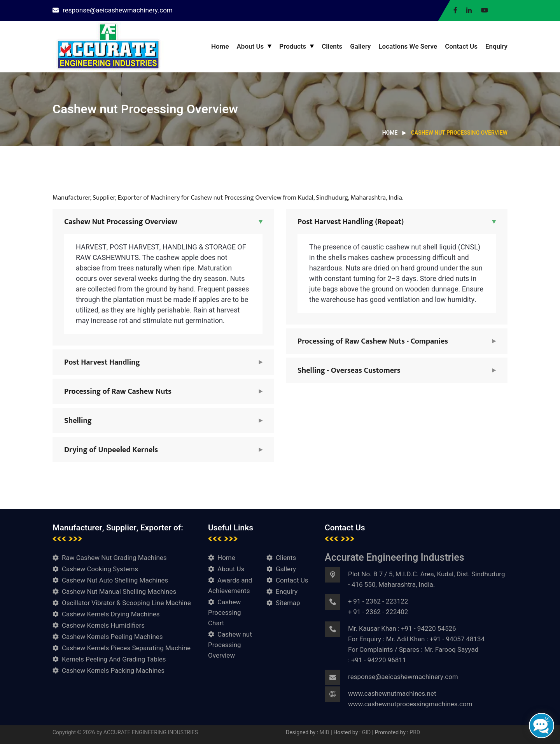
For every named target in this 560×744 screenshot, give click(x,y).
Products (293, 46)
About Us (250, 46)
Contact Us (461, 46)
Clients (332, 46)
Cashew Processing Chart (225, 613)
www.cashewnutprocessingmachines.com (410, 704)
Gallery (360, 46)
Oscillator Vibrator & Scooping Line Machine (126, 603)
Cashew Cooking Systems (100, 569)
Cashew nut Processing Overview (230, 645)
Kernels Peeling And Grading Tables (114, 659)
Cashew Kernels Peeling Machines (112, 637)
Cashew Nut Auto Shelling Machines (115, 580)
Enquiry (496, 46)
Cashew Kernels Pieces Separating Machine (126, 648)
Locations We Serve (408, 46)
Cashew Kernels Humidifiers (103, 626)
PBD (415, 733)
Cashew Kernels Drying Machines (111, 614)
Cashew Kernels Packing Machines (113, 671)
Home (220, 46)
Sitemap (288, 603)
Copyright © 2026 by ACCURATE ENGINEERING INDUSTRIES (125, 733)
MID (325, 733)
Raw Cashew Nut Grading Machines (114, 558)
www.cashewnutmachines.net (392, 694)
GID (367, 733)
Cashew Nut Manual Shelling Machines (119, 592)
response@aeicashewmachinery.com (113, 10)
